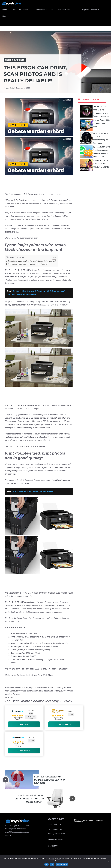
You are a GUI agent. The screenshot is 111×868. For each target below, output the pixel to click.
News (7, 16)
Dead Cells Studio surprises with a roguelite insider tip (95, 165)
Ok (46, 864)
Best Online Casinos (23, 10)
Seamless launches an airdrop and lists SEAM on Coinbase (50, 780)
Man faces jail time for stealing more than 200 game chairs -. (29, 799)
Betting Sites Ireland (57, 834)
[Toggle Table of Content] (53, 258)
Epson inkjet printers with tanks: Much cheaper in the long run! (32, 261)
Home (5, 10)
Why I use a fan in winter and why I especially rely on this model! (94, 138)
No (52, 864)
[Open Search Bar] (108, 23)
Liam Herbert (10, 88)
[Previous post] (6, 780)
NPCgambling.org (55, 829)
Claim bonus (24, 724)
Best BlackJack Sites (69, 10)
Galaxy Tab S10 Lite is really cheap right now (95, 125)
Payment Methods (92, 10)
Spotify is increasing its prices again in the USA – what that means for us (95, 151)
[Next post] (72, 799)
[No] (108, 862)
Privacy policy (62, 864)
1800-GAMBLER (55, 825)
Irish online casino (56, 840)
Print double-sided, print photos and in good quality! (28, 264)
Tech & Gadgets (15, 60)
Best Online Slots (46, 10)
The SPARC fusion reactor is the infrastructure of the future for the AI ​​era (95, 111)
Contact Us (53, 846)
